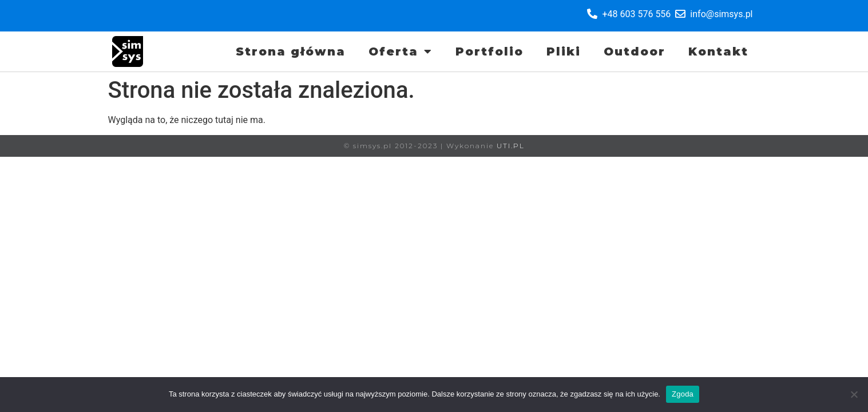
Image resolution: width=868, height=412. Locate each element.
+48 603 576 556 (636, 14)
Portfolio (490, 51)
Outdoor (635, 51)
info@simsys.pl (721, 14)
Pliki (564, 51)
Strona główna (291, 51)
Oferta (401, 51)
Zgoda (683, 394)
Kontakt (718, 51)
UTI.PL (511, 146)
